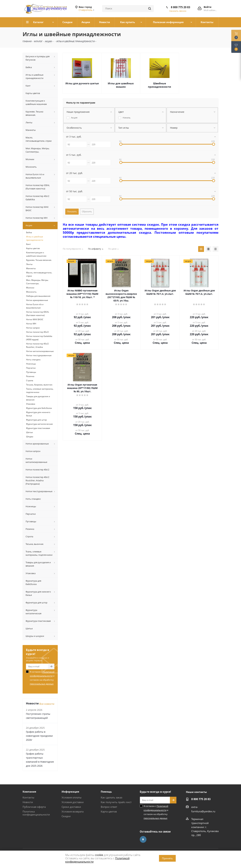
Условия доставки (73, 802)
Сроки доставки (71, 807)
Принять (167, 858)
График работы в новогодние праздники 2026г (39, 736)
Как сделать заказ (111, 797)
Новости (28, 802)
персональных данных (42, 684)
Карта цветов (109, 811)
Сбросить (87, 211)
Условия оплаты (72, 797)
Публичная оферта (34, 807)
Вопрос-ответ (109, 807)
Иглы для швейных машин (121, 85)
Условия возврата (73, 811)
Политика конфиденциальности (36, 813)
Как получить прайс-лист (116, 802)
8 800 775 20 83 (180, 7)
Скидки (66, 816)
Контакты (28, 797)
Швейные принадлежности (159, 85)
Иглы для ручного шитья (82, 83)
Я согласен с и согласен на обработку (42, 678)
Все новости (47, 704)
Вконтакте (143, 839)
